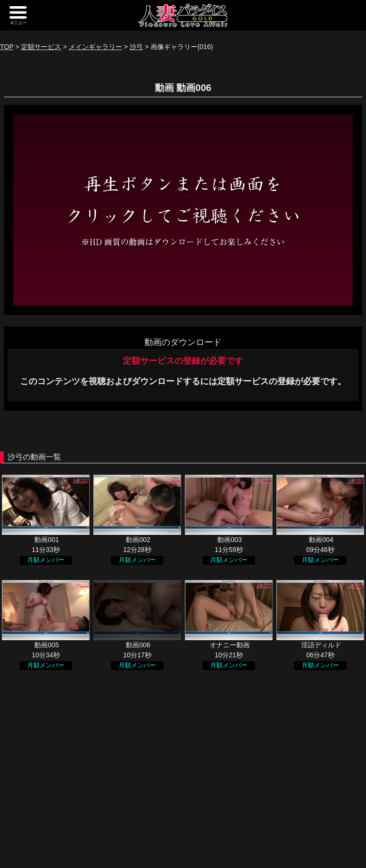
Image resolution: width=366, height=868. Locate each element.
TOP (7, 47)
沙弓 (136, 47)
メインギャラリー (95, 47)
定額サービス (41, 47)
